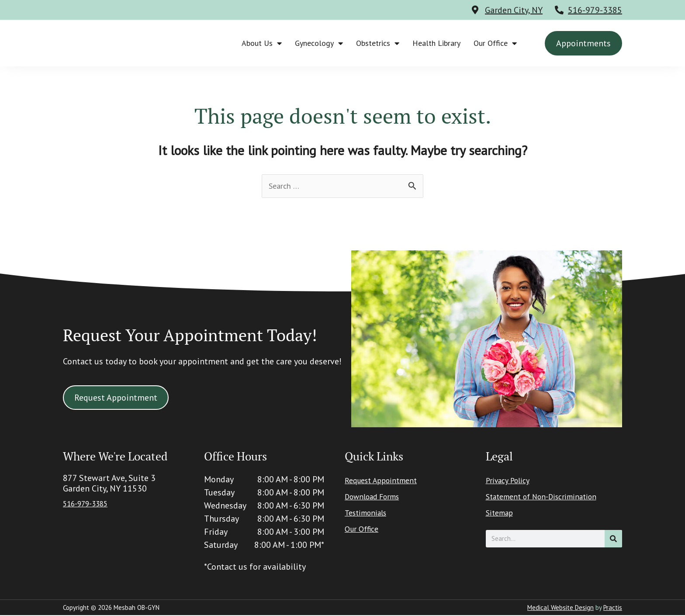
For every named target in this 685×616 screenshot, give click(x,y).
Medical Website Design (560, 608)
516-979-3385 (595, 10)
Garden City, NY (514, 10)
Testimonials (369, 514)
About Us (262, 43)
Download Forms (377, 498)
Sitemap (502, 514)
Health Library (436, 43)
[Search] (613, 540)
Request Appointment (386, 482)
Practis (613, 608)
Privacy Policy (511, 482)
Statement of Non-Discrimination (550, 498)
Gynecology (319, 43)
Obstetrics (378, 43)
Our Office (495, 43)
